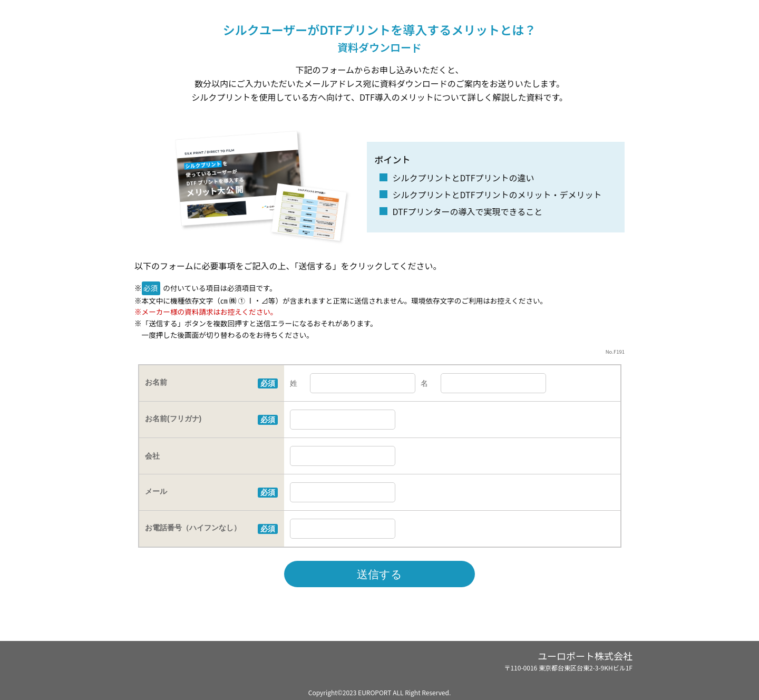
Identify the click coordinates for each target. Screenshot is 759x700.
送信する (379, 574)
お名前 (156, 382)
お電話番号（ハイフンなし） (193, 528)
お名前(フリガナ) (173, 419)
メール (156, 491)
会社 (152, 456)
